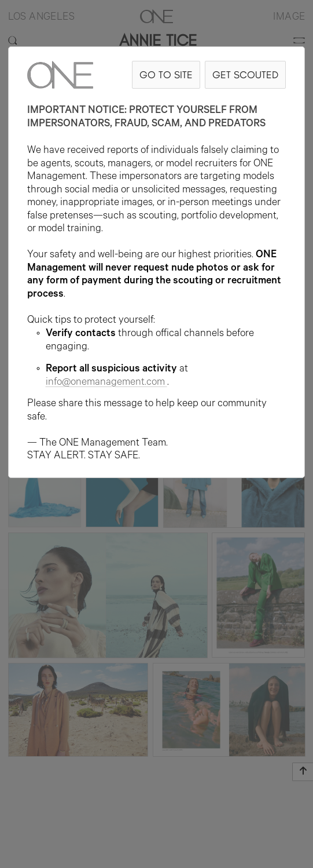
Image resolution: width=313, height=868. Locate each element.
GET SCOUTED (245, 74)
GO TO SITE (166, 74)
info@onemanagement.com (106, 383)
